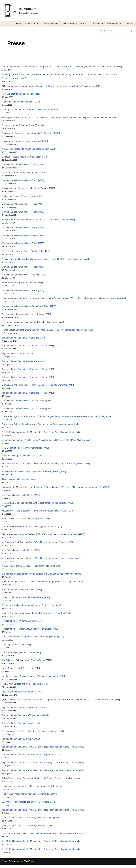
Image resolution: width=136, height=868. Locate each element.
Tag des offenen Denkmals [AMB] (18, 355)
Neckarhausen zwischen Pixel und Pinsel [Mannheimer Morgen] (32, 528)
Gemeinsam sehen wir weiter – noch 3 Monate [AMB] (27, 402)
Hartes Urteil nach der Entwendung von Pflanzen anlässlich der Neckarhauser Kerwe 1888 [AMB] (48, 331)
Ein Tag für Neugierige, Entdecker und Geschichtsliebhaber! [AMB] (33, 323)
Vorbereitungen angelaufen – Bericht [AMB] (22, 284)
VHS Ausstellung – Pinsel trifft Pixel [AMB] (22, 457)
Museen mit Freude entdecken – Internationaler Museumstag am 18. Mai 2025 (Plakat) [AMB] (46, 465)
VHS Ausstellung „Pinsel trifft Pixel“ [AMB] (22, 497)
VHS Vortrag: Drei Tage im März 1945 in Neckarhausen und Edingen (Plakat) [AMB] (41, 560)
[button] (37, 24)
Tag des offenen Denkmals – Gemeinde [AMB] (24, 339)
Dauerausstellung (49, 24)
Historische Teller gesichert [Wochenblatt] (21, 655)
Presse (84, 24)
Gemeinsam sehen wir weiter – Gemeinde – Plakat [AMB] (29, 307)
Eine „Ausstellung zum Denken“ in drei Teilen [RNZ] (26, 252)
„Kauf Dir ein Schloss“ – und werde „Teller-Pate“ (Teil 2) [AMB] (31, 821)
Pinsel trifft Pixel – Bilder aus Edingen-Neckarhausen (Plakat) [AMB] (34, 473)
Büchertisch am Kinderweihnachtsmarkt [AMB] (24, 173)
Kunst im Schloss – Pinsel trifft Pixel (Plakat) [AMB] (26, 521)
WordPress (29, 865)
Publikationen (97, 24)
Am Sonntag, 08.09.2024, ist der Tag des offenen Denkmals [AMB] (33, 734)
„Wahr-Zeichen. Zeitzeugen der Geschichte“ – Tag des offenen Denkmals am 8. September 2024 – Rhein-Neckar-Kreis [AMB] (61, 702)
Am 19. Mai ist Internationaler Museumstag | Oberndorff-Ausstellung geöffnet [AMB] (41, 844)
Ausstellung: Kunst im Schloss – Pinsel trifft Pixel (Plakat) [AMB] (32, 568)
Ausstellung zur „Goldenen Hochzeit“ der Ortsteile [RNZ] (28, 189)
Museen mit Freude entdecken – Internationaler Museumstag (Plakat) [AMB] (38, 513)
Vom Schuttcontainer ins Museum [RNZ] (21, 94)
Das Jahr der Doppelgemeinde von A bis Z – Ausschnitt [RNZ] (31, 133)
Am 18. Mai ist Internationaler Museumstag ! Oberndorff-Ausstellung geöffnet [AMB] (41, 434)
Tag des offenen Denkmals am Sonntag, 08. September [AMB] (31, 758)
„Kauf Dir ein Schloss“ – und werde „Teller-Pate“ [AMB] (28, 829)
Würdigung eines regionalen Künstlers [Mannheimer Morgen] (31, 110)
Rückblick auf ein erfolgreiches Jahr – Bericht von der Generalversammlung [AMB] (41, 426)
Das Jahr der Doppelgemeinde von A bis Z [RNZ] (25, 141)
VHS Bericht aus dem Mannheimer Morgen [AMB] (25, 449)
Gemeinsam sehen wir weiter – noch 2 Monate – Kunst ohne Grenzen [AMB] (38, 386)
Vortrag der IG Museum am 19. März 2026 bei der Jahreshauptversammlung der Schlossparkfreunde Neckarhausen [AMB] (60, 118)
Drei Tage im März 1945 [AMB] (16, 647)
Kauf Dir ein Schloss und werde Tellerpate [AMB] (25, 687)
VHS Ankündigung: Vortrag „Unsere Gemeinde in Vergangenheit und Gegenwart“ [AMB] (43, 584)
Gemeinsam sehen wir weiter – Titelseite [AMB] (24, 276)
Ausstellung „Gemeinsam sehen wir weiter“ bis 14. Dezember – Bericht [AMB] (39, 220)
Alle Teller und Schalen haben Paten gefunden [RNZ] (27, 663)
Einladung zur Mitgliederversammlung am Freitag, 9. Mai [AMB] (32, 608)
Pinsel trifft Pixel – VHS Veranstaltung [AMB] (23, 623)
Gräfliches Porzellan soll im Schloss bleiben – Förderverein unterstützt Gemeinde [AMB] (43, 837)
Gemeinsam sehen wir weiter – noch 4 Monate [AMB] (27, 410)
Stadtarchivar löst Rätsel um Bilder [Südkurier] (24, 126)
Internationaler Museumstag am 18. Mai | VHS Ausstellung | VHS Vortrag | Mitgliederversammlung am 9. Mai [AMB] (56, 489)
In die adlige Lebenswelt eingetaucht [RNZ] (22, 694)
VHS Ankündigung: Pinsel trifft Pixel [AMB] (22, 592)
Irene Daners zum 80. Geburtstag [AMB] (21, 671)
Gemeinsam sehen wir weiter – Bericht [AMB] (23, 236)
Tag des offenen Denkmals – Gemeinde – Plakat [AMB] (28, 347)
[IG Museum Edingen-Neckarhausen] (20, 10)
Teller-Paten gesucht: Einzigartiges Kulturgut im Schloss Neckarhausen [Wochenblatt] (42, 781)
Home (18, 24)
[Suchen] (113, 31)
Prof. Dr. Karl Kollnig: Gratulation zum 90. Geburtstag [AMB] (30, 797)
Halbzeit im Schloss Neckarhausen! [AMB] (22, 197)
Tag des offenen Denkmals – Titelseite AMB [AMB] (26, 718)
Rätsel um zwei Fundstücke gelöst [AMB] (21, 102)
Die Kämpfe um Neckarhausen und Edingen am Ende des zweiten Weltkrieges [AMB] (42, 576)
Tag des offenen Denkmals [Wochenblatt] (21, 726)
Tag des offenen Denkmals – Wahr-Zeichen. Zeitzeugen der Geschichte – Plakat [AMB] (43, 750)
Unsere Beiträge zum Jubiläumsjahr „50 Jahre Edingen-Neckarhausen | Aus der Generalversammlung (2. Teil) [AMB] (57, 418)
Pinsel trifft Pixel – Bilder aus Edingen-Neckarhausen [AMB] (30, 631)
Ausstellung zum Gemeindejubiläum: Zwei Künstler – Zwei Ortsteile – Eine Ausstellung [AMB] (46, 260)
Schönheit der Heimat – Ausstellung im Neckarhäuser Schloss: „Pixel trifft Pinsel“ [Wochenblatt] (47, 442)
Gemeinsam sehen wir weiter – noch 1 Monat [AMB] (26, 315)
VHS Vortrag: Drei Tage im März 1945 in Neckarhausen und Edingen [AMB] (37, 505)
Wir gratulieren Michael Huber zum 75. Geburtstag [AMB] (29, 805)
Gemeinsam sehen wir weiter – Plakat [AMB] (23, 165)
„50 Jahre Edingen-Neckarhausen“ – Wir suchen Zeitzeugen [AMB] (33, 679)
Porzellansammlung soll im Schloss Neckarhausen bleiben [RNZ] (33, 789)
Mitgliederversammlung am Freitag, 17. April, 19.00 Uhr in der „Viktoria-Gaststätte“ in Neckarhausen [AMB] (52, 86)
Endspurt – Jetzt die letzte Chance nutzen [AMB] (25, 157)
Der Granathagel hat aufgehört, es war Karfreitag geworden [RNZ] (33, 639)
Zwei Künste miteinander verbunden (19, 481)
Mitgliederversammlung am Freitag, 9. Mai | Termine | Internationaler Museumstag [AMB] (44, 536)
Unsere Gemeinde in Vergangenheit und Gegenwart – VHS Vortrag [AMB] (37, 615)
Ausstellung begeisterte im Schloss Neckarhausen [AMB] (29, 149)
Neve (4, 865)
